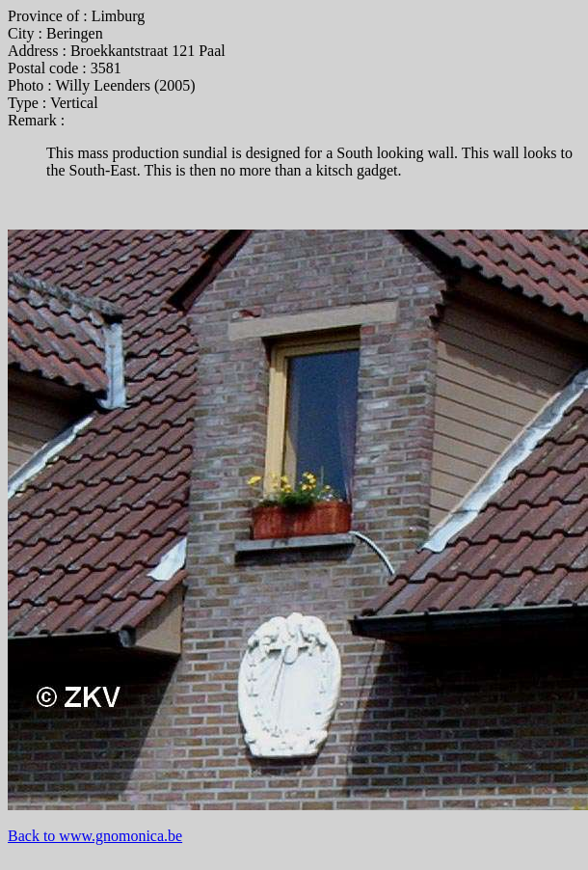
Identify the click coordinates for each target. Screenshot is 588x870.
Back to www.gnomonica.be (95, 836)
